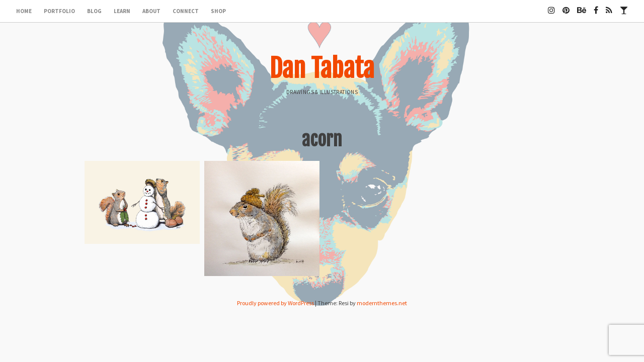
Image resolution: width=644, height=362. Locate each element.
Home (24, 11)
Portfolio (59, 11)
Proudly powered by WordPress (275, 303)
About (151, 11)
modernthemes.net (382, 303)
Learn (122, 11)
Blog (94, 11)
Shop (218, 11)
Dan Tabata (322, 68)
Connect (186, 11)
